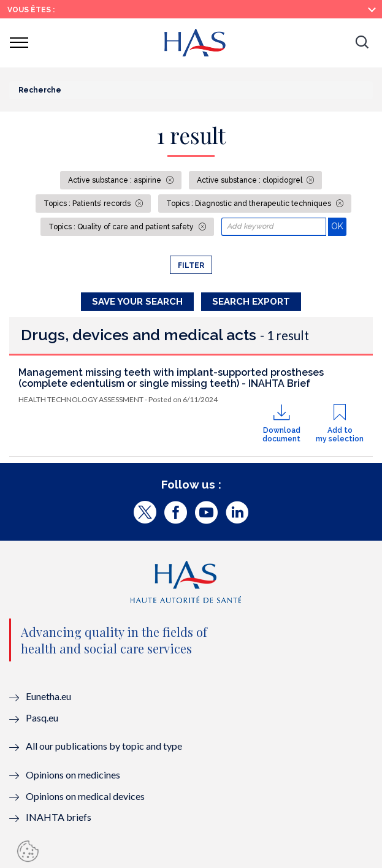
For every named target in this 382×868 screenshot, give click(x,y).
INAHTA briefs (59, 817)
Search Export (251, 302)
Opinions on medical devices (85, 796)
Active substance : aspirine (116, 180)
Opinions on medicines (73, 775)
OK (339, 226)
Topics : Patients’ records (88, 204)
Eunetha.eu (48, 696)
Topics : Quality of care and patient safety (122, 227)
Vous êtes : (31, 10)
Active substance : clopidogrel (250, 180)
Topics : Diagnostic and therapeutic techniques (250, 204)
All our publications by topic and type (104, 746)
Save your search (137, 302)
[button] (362, 43)
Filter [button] (191, 265)
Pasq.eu (42, 718)
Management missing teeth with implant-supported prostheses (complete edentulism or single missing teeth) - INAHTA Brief (171, 378)
